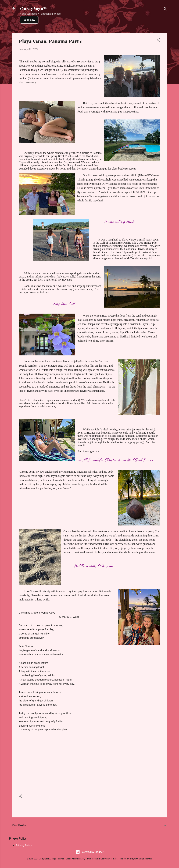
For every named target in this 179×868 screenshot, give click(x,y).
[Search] (165, 10)
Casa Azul (132, 165)
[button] (158, 41)
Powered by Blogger (90, 852)
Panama (32, 797)
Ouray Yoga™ (34, 8)
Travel (45, 797)
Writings (57, 797)
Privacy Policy (24, 846)
